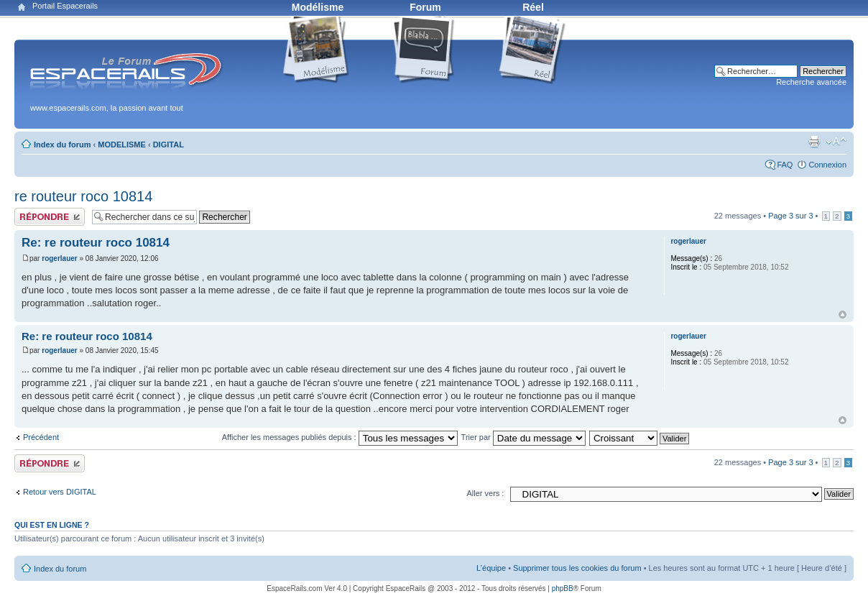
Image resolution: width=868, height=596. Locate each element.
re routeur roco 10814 (83, 196)
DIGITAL (168, 145)
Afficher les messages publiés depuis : (340, 437)
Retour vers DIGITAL (60, 492)
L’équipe (491, 568)
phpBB (563, 588)
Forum (425, 7)
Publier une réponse (50, 217)
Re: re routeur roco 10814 (96, 243)
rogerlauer (59, 258)
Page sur (790, 216)
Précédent (41, 437)
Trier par (523, 437)
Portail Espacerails (65, 6)
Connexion (827, 165)
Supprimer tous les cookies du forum (577, 568)
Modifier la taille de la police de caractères (836, 142)
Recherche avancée (811, 82)
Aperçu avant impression (814, 142)
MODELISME (122, 145)
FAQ (785, 165)
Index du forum (62, 145)
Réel (533, 7)
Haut (842, 315)
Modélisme (318, 7)
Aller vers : (485, 493)
